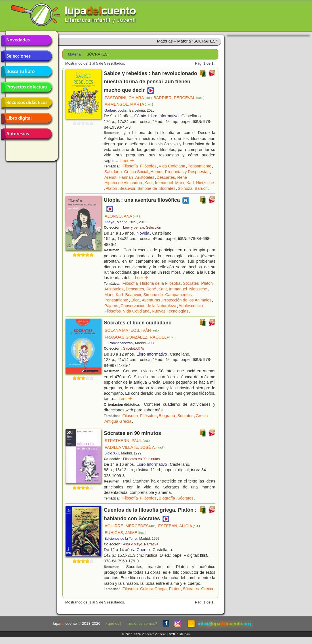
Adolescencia (191, 306)
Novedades (26, 41)
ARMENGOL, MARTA (129, 104)
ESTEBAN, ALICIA (179, 526)
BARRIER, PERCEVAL (179, 98)
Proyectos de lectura (26, 87)
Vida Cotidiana (172, 166)
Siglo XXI (111, 453)
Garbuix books (116, 110)
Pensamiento (199, 166)
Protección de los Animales (187, 300)
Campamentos (178, 295)
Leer (127, 161)
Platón (111, 188)
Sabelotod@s (134, 348)
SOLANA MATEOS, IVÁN (132, 330)
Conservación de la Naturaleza (148, 306)
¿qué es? (114, 623)
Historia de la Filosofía (160, 283)
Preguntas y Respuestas (187, 172)
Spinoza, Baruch (193, 188)
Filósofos (148, 166)
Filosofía (130, 166)
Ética (135, 300)
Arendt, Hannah (119, 177)
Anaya (109, 222)
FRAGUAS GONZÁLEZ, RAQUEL (140, 337)
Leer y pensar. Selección (142, 228)
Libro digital (26, 118)
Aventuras (151, 300)
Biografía (167, 416)
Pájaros (111, 306)
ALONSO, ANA (122, 216)
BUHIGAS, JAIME (126, 533)
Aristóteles (145, 177)
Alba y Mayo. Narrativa (141, 544)
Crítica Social (136, 172)
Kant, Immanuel (159, 183)
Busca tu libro (26, 72)
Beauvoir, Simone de (138, 188)
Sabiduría (113, 172)
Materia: (75, 54)
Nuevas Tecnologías (170, 311)
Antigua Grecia (118, 421)
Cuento (143, 550)
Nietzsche (205, 183)
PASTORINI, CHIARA (128, 98)
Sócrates (167, 188)
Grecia (202, 416)
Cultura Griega (153, 589)
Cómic (140, 116)
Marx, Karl (185, 183)
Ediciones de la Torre (121, 539)
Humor (156, 172)
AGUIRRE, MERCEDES (130, 526)
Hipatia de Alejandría (123, 183)
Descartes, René (172, 177)
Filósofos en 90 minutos (141, 459)
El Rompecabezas (118, 343)
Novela (143, 233)
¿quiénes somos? (142, 623)
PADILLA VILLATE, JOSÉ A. (135, 447)
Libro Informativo (163, 116)
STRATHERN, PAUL (127, 441)
